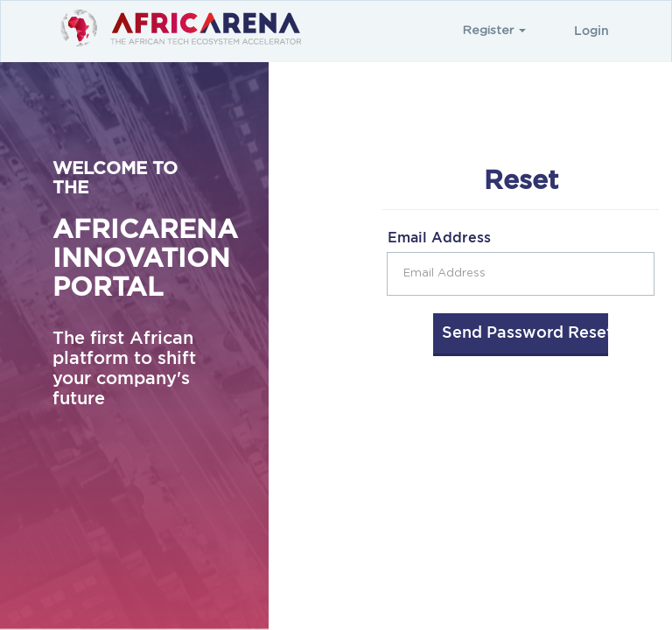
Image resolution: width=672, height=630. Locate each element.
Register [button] (494, 31)
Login (591, 31)
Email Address (439, 238)
